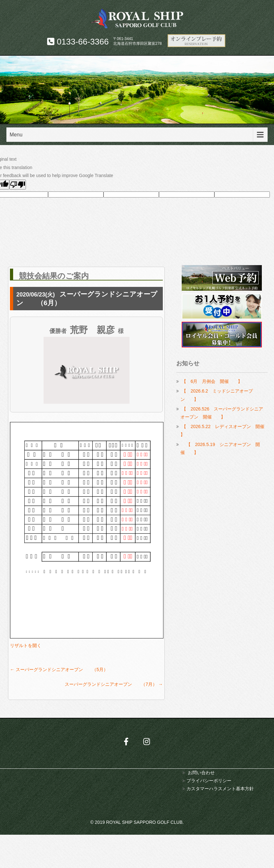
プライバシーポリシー (209, 781)
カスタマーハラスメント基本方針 (220, 789)
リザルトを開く (26, 645)
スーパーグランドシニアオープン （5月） (59, 669)
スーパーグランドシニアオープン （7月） (114, 684)
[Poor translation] (18, 185)
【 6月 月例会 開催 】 (212, 381)
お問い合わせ (201, 773)
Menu (16, 135)
